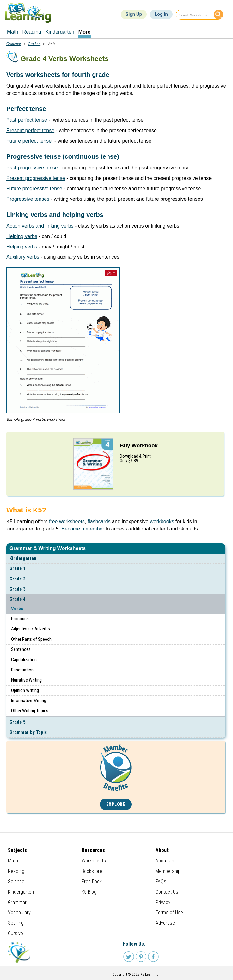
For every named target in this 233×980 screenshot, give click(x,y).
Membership (168, 871)
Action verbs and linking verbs (40, 226)
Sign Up (134, 14)
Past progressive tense (32, 168)
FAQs (161, 882)
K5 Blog (89, 892)
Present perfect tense (30, 130)
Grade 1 (18, 568)
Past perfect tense (27, 120)
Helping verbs (22, 236)
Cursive (15, 933)
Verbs (17, 609)
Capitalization (24, 660)
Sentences (21, 649)
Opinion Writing (25, 690)
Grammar (14, 44)
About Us (165, 861)
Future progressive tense (34, 189)
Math (13, 861)
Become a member (83, 529)
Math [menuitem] (13, 32)
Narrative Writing (26, 680)
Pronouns (20, 619)
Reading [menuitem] (32, 32)
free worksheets (67, 521)
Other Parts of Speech (31, 639)
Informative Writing (29, 701)
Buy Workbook (139, 446)
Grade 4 (18, 599)
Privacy (163, 902)
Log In (161, 14)
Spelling (16, 923)
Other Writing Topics (30, 711)
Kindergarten (23, 558)
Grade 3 (18, 589)
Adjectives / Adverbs (31, 629)
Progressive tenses (28, 199)
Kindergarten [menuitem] (60, 32)
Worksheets (94, 861)
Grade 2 (18, 579)
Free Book (92, 882)
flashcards (99, 521)
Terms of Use (169, 913)
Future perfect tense (29, 141)
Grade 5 (18, 722)
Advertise (165, 923)
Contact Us (167, 892)
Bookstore (92, 871)
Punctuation (22, 670)
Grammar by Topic (28, 732)
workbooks (162, 521)
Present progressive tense (36, 178)
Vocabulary (19, 913)
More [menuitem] (84, 32)
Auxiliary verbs (23, 257)
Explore (116, 804)
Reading (16, 871)
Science (16, 882)
